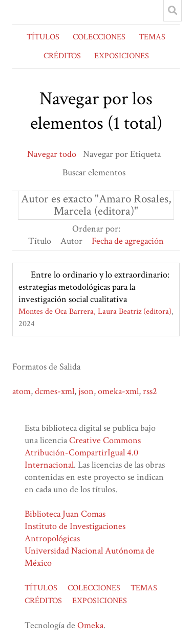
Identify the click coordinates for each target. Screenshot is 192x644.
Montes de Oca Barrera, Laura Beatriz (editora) (95, 312)
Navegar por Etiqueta (122, 154)
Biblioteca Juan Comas (65, 514)
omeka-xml (118, 391)
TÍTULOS (43, 37)
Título (40, 241)
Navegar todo (52, 154)
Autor (71, 241)
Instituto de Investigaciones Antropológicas (75, 532)
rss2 (150, 391)
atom (22, 391)
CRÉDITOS (62, 56)
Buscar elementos (94, 172)
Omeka (90, 625)
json (86, 391)
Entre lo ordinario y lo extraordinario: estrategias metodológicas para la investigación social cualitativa (94, 287)
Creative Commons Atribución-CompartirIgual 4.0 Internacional (83, 453)
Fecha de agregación (128, 241)
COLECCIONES (99, 37)
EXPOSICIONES (122, 56)
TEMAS (152, 37)
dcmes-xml (55, 391)
